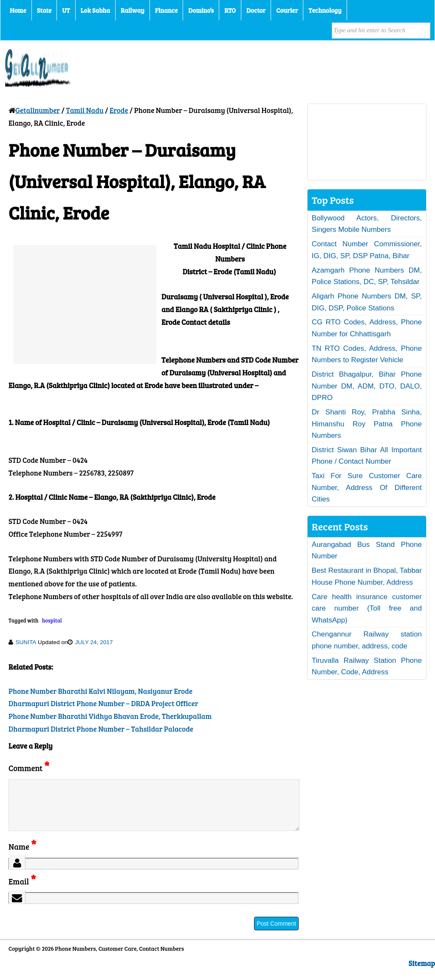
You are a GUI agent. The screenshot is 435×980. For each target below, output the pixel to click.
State (44, 10)
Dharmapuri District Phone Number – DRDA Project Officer (103, 703)
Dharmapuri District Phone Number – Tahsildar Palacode (101, 729)
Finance (166, 10)
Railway (133, 10)
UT (66, 10)
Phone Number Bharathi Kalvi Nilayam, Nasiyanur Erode (100, 691)
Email (22, 891)
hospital (52, 620)
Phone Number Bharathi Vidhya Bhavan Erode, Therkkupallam (110, 716)
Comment (29, 768)
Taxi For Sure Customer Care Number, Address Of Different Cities (367, 487)
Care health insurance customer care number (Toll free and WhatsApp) (367, 608)
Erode (119, 110)
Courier (287, 10)
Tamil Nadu (85, 110)
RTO (230, 10)
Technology (325, 10)
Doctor (256, 10)
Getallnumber (38, 110)
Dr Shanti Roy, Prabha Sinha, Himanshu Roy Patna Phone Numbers (367, 424)
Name (22, 857)
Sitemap (422, 973)
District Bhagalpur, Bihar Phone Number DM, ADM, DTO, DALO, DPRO (367, 386)
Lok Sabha (96, 10)
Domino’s (201, 10)
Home (18, 10)
